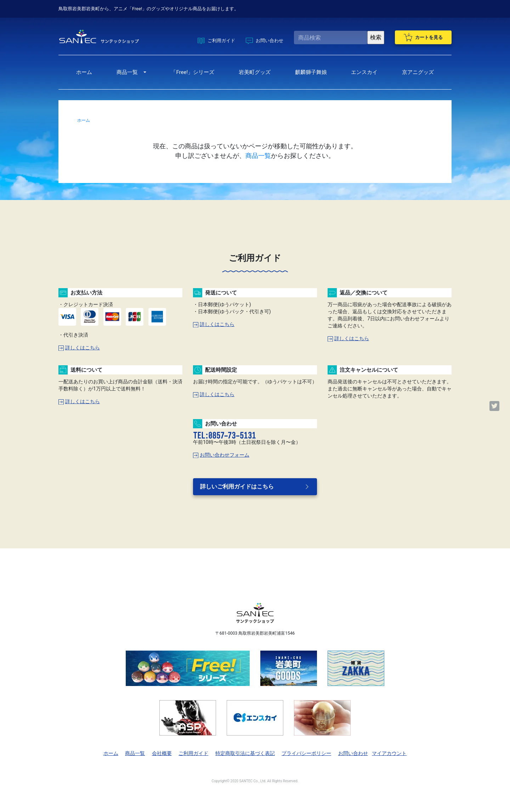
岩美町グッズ (255, 72)
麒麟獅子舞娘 (311, 72)
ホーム (84, 72)
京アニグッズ (418, 72)
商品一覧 (127, 72)
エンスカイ (364, 72)
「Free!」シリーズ (192, 72)
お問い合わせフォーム (221, 455)
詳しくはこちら (79, 348)
